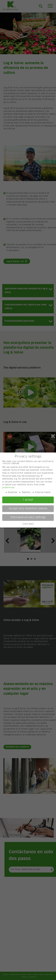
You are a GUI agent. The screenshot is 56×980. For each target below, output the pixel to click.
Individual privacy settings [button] (28, 517)
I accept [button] (28, 500)
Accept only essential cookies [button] (28, 509)
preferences (8, 488)
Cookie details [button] (28, 524)
